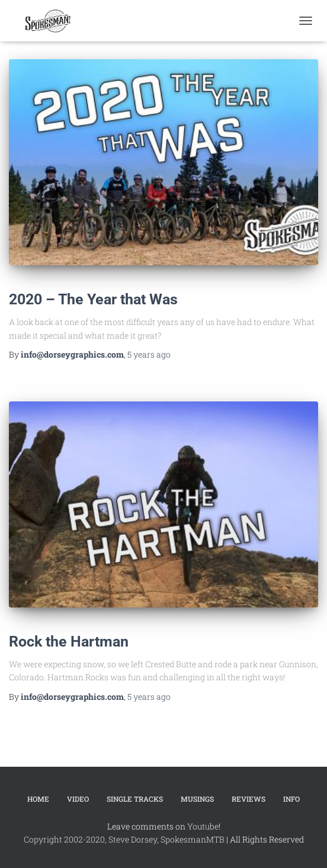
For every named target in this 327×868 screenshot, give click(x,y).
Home (38, 799)
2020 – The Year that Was (93, 299)
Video (78, 799)
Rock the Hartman (69, 642)
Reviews (249, 799)
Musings (197, 799)
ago (149, 354)
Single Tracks (135, 799)
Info (291, 799)
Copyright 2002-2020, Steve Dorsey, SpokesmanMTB (124, 839)
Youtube (203, 826)
